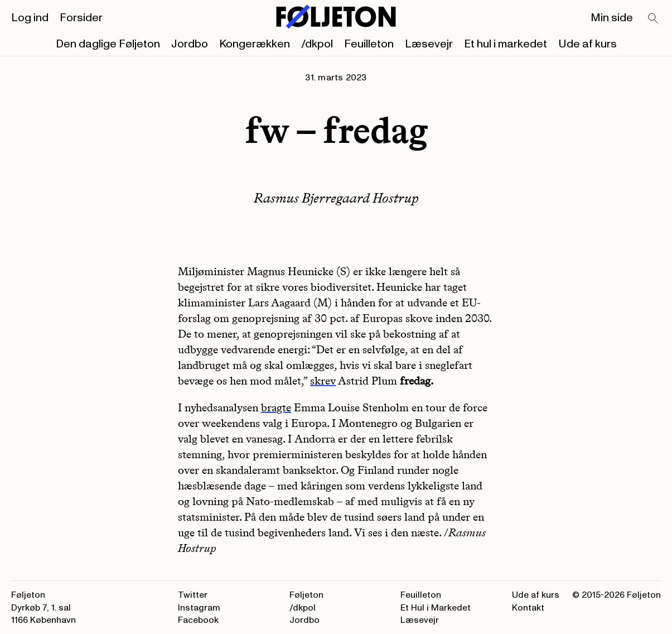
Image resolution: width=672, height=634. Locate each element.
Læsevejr (429, 44)
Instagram (199, 608)
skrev (323, 381)
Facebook (198, 620)
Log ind (30, 18)
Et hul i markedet (506, 44)
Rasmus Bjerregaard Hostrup (336, 198)
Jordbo (190, 44)
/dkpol (317, 44)
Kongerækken (255, 44)
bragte (276, 407)
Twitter (193, 595)
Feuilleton (369, 44)
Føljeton (306, 595)
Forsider (81, 18)
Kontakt (528, 608)
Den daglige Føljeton (108, 44)
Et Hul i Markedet (436, 608)
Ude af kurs (588, 44)
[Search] (654, 19)
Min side (612, 18)
